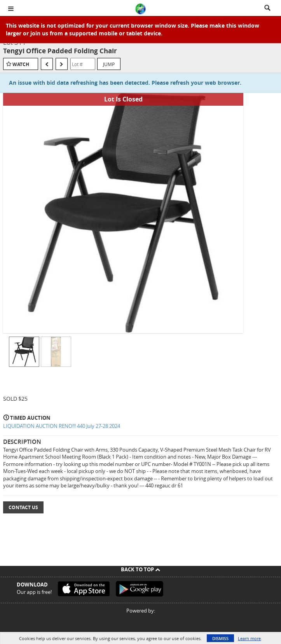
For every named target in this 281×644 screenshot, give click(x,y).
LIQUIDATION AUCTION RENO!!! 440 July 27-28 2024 (62, 426)
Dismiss (220, 638)
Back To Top (140, 569)
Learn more (249, 638)
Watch (21, 64)
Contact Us (23, 507)
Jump (109, 64)
